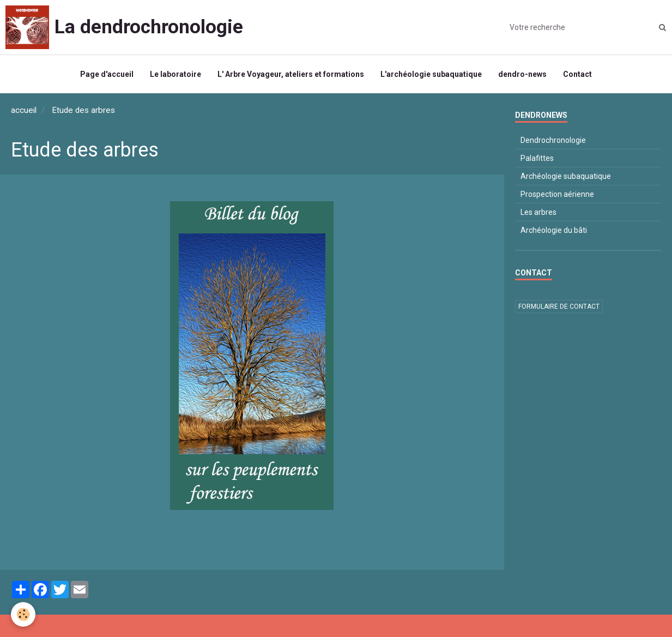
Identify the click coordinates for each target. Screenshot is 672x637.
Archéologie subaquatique (566, 176)
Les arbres (538, 212)
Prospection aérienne (557, 194)
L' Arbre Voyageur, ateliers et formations (291, 74)
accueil (24, 110)
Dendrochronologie (553, 140)
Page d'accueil (107, 74)
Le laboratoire (175, 74)
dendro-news (522, 74)
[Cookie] (23, 614)
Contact (577, 74)
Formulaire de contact (559, 307)
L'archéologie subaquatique (431, 74)
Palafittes (537, 158)
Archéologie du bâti (554, 230)
